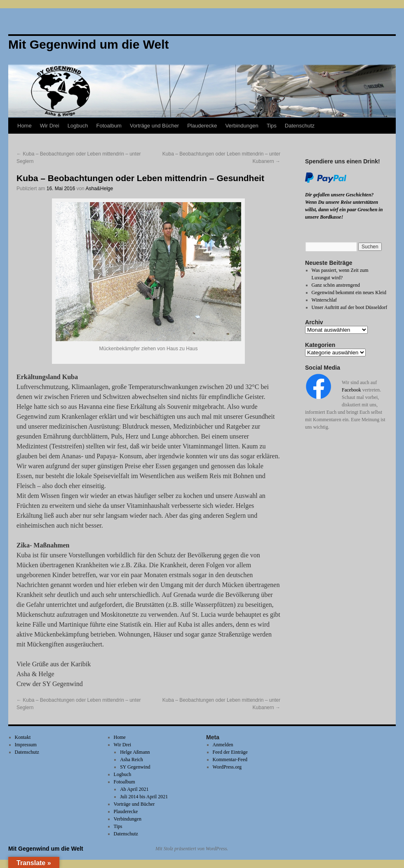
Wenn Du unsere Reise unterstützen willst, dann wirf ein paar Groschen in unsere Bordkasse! (344, 210)
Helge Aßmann (135, 752)
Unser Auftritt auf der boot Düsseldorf (350, 307)
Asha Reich (132, 759)
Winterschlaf (324, 300)
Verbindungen (242, 126)
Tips (272, 126)
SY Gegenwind (135, 767)
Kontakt (23, 737)
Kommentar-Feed (230, 759)
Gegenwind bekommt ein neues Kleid (349, 292)
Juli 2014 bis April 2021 (144, 797)
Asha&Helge (99, 189)
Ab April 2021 (134, 789)
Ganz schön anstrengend (336, 285)
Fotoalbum (109, 126)
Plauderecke (202, 126)
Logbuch (78, 126)
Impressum (26, 745)
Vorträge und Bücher (154, 126)
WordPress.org (227, 767)
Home (25, 126)
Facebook (351, 390)
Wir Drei (50, 126)
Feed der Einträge (230, 752)
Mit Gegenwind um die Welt (46, 849)
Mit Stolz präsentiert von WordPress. (192, 849)
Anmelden (223, 745)
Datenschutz (300, 126)
